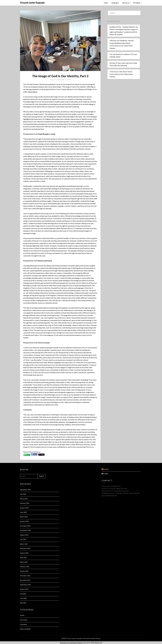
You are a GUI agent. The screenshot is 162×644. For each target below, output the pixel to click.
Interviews (24, 624)
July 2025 (23, 494)
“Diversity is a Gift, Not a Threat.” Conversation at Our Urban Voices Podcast (121, 74)
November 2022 (25, 548)
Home (106, 3)
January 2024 (24, 521)
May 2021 (23, 603)
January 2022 (24, 571)
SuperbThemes (96, 638)
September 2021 (25, 585)
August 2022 (24, 553)
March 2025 (24, 499)
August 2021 (24, 589)
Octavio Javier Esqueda (32, 3)
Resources (126, 3)
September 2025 (25, 490)
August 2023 (24, 535)
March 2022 (24, 562)
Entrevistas (24, 620)
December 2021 (25, 576)
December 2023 (25, 526)
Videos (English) (25, 629)
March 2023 (24, 544)
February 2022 (25, 567)
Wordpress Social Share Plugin (71, 643)
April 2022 (23, 558)
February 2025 (25, 503)
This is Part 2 (32, 92)
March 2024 (24, 517)
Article (22, 615)
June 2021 (23, 598)
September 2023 (25, 530)
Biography (115, 3)
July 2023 (23, 539)
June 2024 (23, 512)
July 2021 (23, 594)
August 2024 (24, 508)
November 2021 (25, 580)
